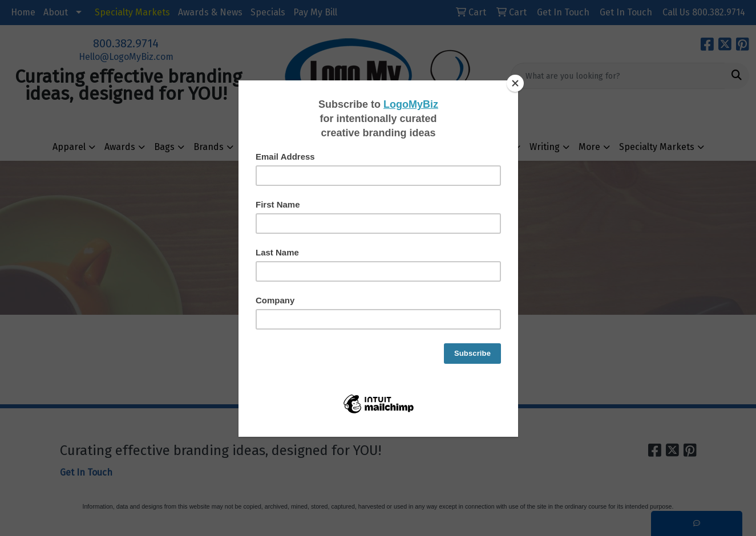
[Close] (515, 83)
